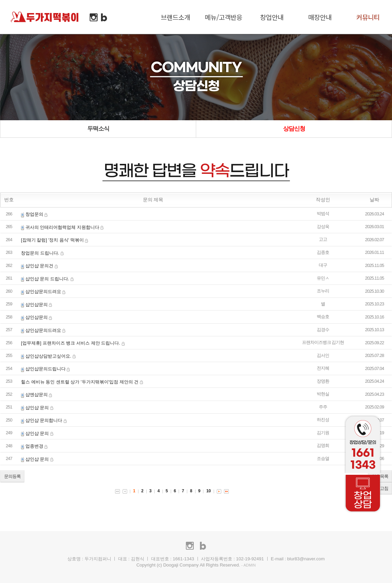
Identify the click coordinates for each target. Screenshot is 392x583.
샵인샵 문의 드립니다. (47, 279)
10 (208, 491)
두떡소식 (98, 129)
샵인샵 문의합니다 (44, 420)
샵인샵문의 (37, 305)
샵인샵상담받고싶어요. (48, 356)
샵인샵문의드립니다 (46, 369)
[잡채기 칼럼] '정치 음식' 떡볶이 (52, 240)
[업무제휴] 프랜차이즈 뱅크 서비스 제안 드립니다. (71, 343)
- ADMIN (249, 565)
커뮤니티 (368, 17)
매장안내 (320, 17)
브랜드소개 (175, 17)
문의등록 (12, 476)
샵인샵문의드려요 (43, 291)
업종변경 (34, 446)
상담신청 (294, 129)
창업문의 (34, 214)
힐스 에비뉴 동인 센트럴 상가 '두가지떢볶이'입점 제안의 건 (80, 382)
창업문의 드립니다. (40, 253)
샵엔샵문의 (37, 395)
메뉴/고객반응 (223, 17)
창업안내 (272, 17)
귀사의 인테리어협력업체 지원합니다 (62, 227)
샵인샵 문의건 (40, 266)
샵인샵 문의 (37, 408)
